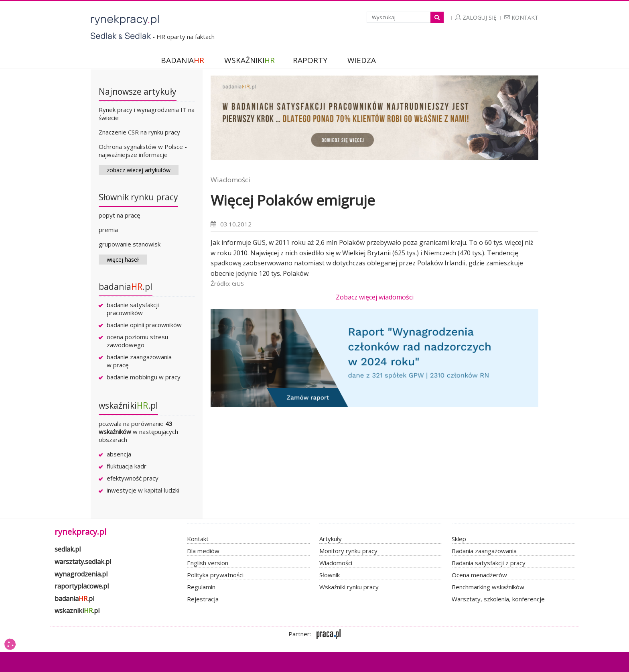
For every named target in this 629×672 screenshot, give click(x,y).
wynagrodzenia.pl (81, 574)
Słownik (330, 575)
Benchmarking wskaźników (488, 587)
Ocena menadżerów (479, 575)
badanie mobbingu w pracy (144, 377)
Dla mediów (203, 551)
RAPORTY (310, 60)
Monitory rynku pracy (348, 551)
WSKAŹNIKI (250, 60)
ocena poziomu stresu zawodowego (137, 341)
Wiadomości (230, 180)
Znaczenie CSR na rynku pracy (139, 132)
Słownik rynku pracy (138, 197)
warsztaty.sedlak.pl (83, 562)
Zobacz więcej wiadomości (375, 297)
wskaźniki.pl (128, 405)
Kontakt (521, 17)
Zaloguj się (476, 17)
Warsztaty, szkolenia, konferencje (498, 599)
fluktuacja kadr (127, 466)
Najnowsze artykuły (138, 92)
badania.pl (126, 287)
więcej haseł (123, 260)
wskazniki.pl (77, 611)
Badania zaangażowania (484, 551)
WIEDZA (362, 60)
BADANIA (183, 60)
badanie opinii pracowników (144, 325)
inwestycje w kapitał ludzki (143, 490)
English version (208, 563)
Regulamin (201, 587)
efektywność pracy (133, 478)
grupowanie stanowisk (130, 244)
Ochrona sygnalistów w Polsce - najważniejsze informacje (143, 151)
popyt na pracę (119, 215)
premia (108, 230)
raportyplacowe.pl (82, 586)
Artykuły (331, 539)
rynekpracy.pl (80, 532)
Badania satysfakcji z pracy (489, 563)
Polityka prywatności (215, 575)
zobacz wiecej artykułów (139, 170)
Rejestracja (203, 599)
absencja (119, 454)
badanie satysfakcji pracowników (133, 309)
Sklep (459, 539)
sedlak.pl (68, 549)
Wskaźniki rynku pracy (349, 587)
